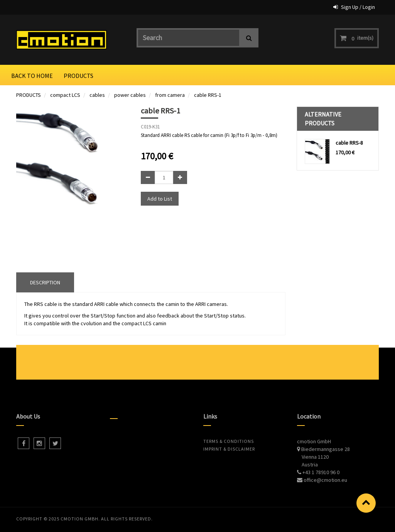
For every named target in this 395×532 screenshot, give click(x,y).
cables (97, 95)
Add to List (160, 199)
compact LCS (65, 95)
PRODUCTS (29, 95)
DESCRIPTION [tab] (45, 282)
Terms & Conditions (229, 441)
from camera (170, 95)
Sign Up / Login (358, 7)
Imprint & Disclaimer (229, 449)
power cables (130, 95)
